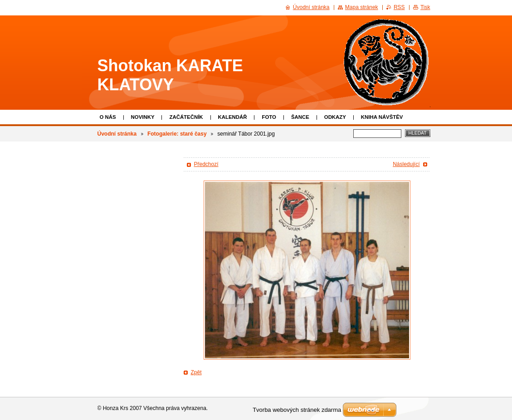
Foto (269, 117)
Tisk (425, 7)
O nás (108, 117)
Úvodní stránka (117, 134)
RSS (399, 7)
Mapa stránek (362, 7)
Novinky (143, 117)
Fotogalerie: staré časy (177, 134)
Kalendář (233, 117)
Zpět (196, 372)
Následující (406, 164)
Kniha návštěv (382, 117)
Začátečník (186, 117)
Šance (300, 117)
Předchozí (206, 164)
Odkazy (335, 117)
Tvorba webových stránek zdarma (297, 410)
